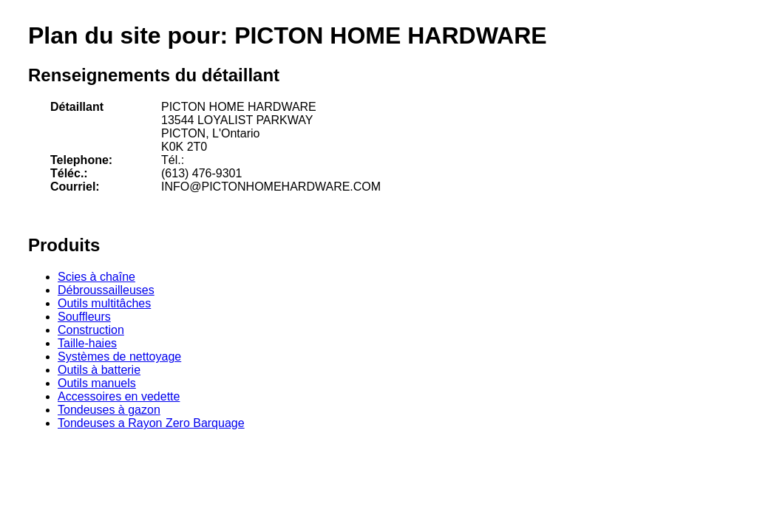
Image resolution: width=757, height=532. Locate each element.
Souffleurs (84, 317)
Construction (91, 330)
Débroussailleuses (106, 290)
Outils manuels (97, 383)
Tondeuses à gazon (109, 410)
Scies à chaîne (96, 277)
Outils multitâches (104, 303)
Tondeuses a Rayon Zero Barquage (151, 423)
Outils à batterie (99, 370)
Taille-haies (87, 343)
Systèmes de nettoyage (119, 357)
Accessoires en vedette (119, 396)
